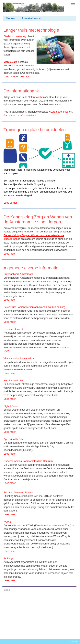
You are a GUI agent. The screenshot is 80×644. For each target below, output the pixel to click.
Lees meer (10, 254)
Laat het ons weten (61, 112)
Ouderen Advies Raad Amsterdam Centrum (28, 461)
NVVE (7, 351)
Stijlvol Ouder (11, 406)
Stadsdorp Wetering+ (16, 36)
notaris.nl (39, 347)
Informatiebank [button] (30, 18)
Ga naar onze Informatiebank (20, 115)
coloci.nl (74, 641)
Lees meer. (10, 399)
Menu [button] (10, 18)
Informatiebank (38, 97)
